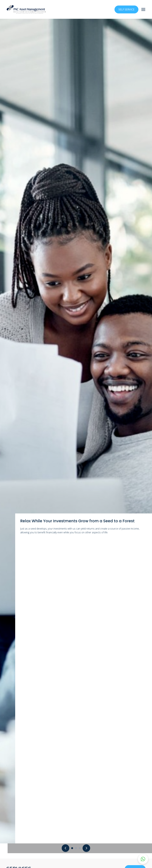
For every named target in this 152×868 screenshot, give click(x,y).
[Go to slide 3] (80, 848)
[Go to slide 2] (76, 848)
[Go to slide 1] (72, 848)
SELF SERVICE (126, 9)
